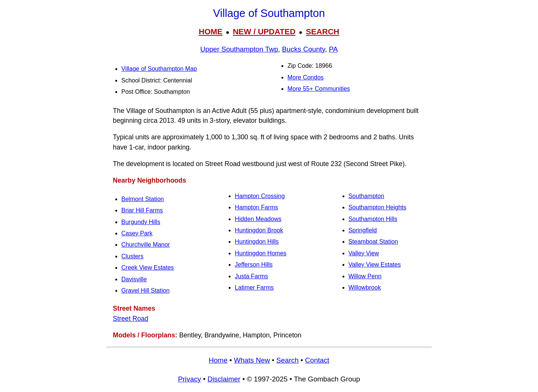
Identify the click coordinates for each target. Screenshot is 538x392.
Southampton (366, 196)
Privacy (189, 379)
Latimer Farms (254, 288)
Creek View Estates (147, 268)
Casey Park (137, 233)
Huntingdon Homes (261, 253)
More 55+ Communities (319, 89)
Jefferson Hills (254, 265)
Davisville (134, 279)
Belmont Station (143, 199)
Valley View (364, 253)
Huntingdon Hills (257, 242)
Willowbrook (365, 288)
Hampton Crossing (260, 196)
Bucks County (304, 49)
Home (218, 360)
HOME (210, 31)
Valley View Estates (375, 265)
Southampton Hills (373, 219)
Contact (317, 360)
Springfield (363, 230)
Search (287, 360)
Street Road (131, 319)
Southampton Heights (378, 207)
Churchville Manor (146, 245)
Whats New (252, 360)
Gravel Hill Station (145, 291)
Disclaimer (224, 379)
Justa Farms (251, 276)
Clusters (132, 256)
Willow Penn (365, 276)
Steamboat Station (373, 242)
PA (333, 49)
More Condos (306, 77)
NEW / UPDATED (264, 31)
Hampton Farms (256, 207)
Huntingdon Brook (259, 230)
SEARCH (323, 31)
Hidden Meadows (258, 219)
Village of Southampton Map (159, 69)
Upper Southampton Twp (239, 49)
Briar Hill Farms (142, 210)
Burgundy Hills (141, 222)
